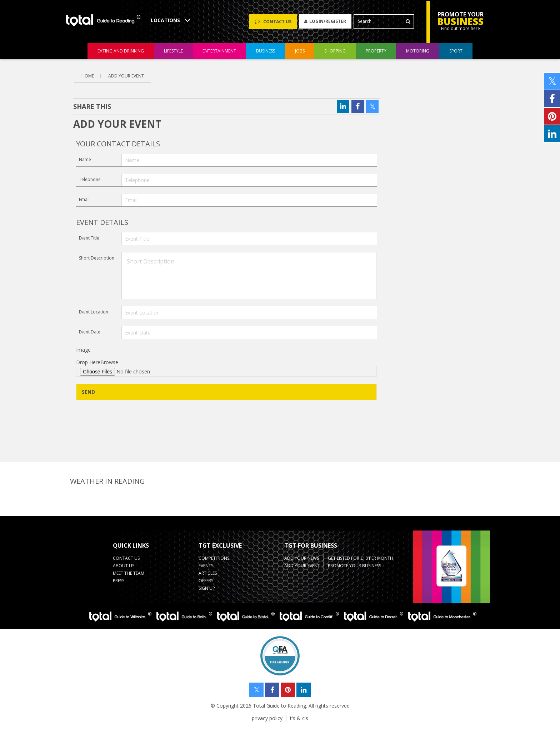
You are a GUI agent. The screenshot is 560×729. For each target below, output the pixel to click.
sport (456, 51)
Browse (109, 362)
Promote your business (354, 566)
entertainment (219, 51)
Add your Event (302, 566)
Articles (208, 573)
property (376, 51)
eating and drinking (121, 51)
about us (124, 566)
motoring (418, 51)
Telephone (90, 179)
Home (88, 76)
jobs (300, 51)
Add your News (302, 558)
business (266, 51)
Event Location (94, 312)
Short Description (97, 258)
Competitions (214, 558)
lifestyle (173, 51)
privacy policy (267, 718)
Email (84, 199)
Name (85, 159)
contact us (126, 558)
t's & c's (299, 718)
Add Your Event (126, 76)
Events (206, 566)
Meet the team (129, 573)
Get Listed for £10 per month (361, 558)
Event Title (89, 238)
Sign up (207, 588)
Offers (206, 581)
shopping (335, 51)
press (119, 581)
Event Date (90, 332)
